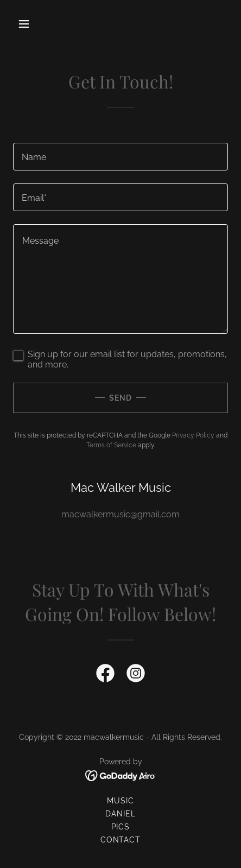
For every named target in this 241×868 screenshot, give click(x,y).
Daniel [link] (120, 814)
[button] (38, 24)
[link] (105, 675)
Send (120, 398)
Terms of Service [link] (111, 445)
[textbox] (120, 157)
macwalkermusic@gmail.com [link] (120, 514)
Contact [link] (121, 840)
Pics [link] (121, 827)
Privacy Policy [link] (193, 435)
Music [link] (120, 801)
